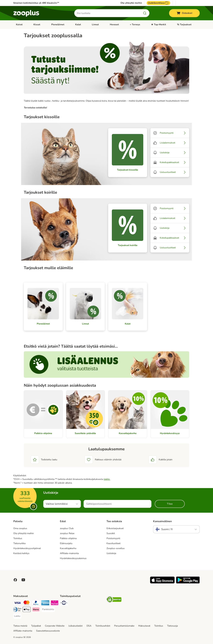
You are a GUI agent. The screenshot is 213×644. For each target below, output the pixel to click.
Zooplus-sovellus (116, 548)
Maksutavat (144, 626)
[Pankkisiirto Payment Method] (48, 609)
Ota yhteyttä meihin (131, 3)
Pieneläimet (58, 25)
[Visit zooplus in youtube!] (23, 580)
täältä (107, 479)
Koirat (19, 25)
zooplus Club (67, 528)
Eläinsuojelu (66, 543)
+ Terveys (135, 25)
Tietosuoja (172, 626)
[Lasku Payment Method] (17, 616)
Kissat (37, 25)
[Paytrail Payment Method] (55, 603)
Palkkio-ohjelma (68, 538)
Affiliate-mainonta (69, 553)
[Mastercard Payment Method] (27, 603)
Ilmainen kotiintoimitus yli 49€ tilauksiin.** (36, 3)
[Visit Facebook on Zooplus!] (15, 580)
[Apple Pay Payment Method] (27, 610)
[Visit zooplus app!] (162, 583)
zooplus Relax (67, 533)
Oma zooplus (20, 528)
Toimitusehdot (103, 626)
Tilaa (170, 504)
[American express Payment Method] (45, 603)
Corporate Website (55, 626)
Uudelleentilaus (158, 3)
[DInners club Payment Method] (17, 610)
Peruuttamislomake (124, 626)
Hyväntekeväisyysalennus (73, 558)
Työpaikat (36, 626)
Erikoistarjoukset (115, 528)
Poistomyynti (113, 538)
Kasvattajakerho (68, 548)
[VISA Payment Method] (17, 603)
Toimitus (18, 538)
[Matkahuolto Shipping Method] (64, 603)
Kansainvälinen (162, 521)
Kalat (78, 25)
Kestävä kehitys (21, 553)
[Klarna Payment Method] (36, 610)
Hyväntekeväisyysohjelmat (27, 548)
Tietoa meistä (20, 626)
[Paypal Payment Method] (36, 603)
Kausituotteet (113, 543)
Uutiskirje (111, 553)
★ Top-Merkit (159, 25)
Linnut (95, 25)
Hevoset (114, 25)
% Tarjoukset (184, 25)
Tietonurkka (19, 543)
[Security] (114, 600)
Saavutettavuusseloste (48, 631)
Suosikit (111, 533)
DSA (89, 626)
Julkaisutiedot (75, 626)
